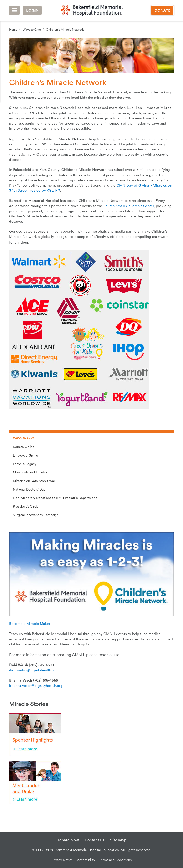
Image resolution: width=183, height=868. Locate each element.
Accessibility (86, 860)
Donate (162, 10)
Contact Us (95, 840)
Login (32, 10)
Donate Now (68, 840)
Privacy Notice (62, 860)
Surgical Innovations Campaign (36, 515)
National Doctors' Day (29, 489)
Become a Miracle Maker (30, 624)
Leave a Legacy (25, 464)
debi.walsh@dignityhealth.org (33, 670)
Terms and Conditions (115, 860)
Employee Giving (25, 455)
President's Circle (26, 506)
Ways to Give (32, 29)
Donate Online (24, 447)
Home (13, 29)
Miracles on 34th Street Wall (34, 481)
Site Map (118, 840)
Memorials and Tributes (30, 472)
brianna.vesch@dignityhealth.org (36, 686)
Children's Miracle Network (65, 29)
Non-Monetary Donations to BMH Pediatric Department (55, 498)
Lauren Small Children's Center (129, 206)
